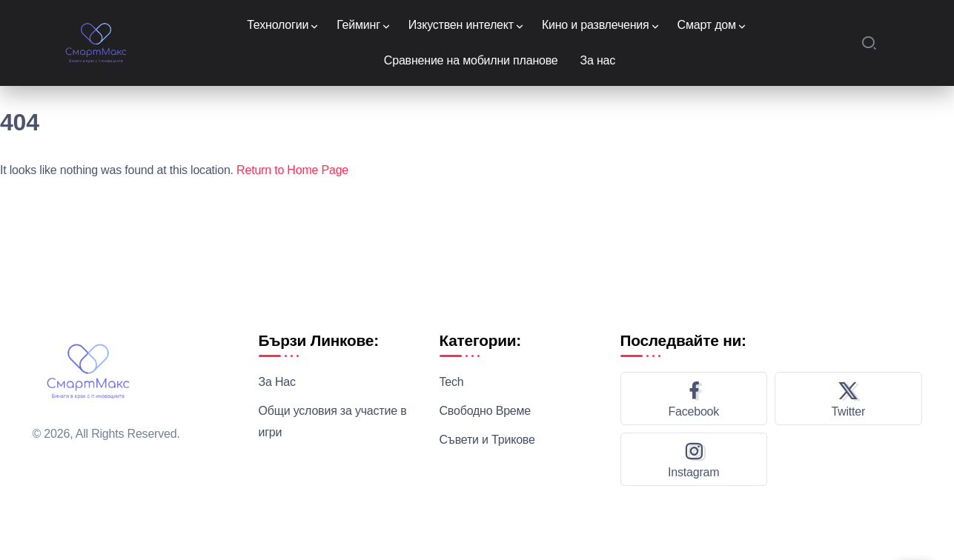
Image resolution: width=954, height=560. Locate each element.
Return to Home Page (292, 170)
